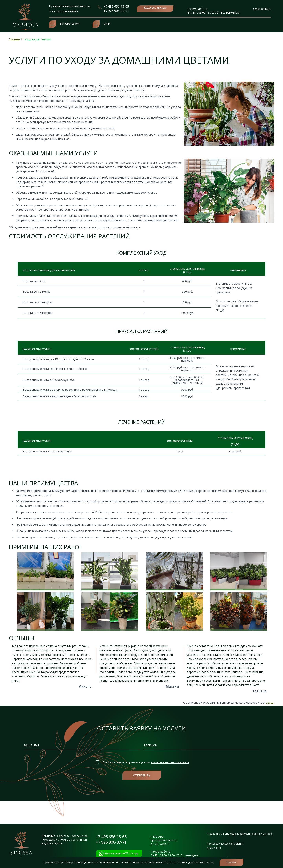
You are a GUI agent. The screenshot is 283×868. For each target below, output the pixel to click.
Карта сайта (214, 848)
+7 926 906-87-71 (116, 11)
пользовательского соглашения (170, 762)
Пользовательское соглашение (225, 844)
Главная (14, 39)
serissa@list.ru (262, 9)
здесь (270, 702)
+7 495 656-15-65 (116, 6)
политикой (206, 862)
